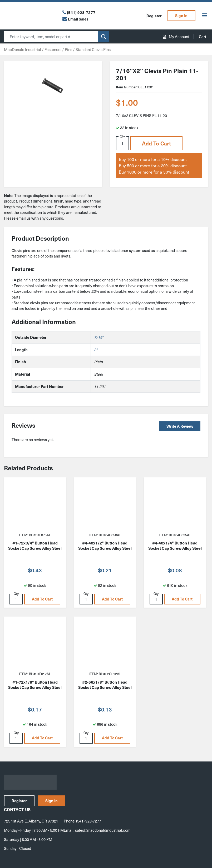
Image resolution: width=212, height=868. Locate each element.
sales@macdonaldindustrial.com (103, 830)
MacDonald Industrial (23, 49)
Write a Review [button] (180, 426)
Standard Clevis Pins (93, 49)
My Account (176, 37)
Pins (68, 49)
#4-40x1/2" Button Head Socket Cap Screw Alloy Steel (105, 546)
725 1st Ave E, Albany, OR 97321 (31, 821)
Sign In (181, 16)
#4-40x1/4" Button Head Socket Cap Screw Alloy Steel (175, 546)
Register (154, 16)
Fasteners (53, 49)
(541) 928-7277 (81, 12)
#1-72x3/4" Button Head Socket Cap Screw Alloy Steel (35, 546)
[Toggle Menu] (205, 16)
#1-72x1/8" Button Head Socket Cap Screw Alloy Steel (35, 685)
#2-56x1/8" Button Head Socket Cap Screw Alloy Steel (105, 685)
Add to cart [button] (156, 143)
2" (96, 350)
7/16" (99, 337)
